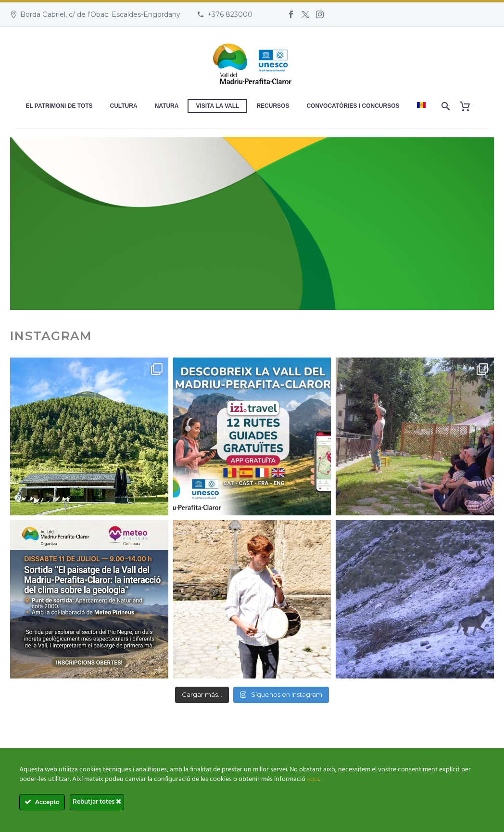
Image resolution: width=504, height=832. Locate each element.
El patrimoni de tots (59, 106)
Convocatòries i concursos (353, 106)
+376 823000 (230, 14)
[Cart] (469, 106)
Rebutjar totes (97, 801)
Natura (167, 106)
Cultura (124, 106)
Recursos (273, 106)
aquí (313, 779)
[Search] (445, 106)
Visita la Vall (217, 106)
